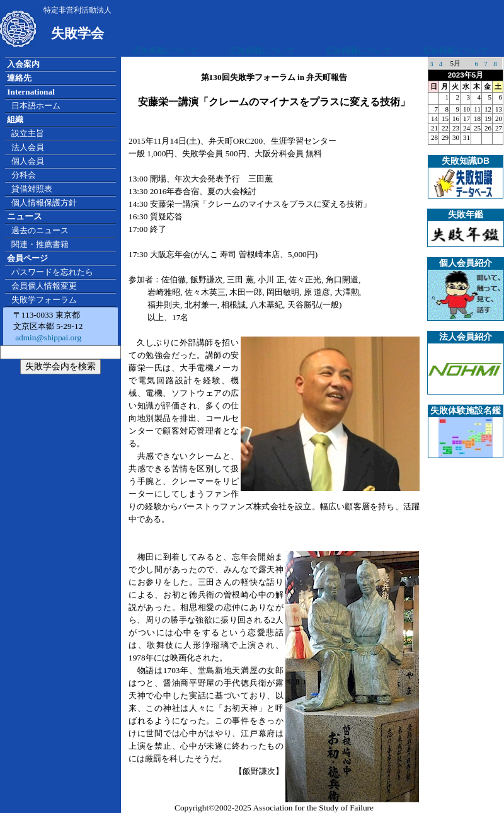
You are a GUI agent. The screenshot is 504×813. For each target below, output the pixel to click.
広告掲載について (165, 51)
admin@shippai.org (47, 337)
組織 (15, 119)
